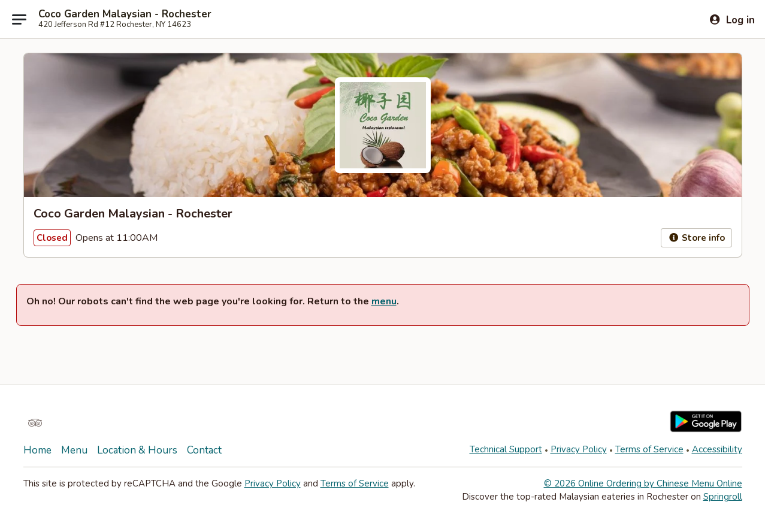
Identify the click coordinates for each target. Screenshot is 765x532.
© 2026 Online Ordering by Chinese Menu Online (643, 483)
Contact (204, 450)
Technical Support (506, 449)
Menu (74, 450)
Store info (696, 238)
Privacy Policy (579, 449)
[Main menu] (19, 19)
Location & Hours (137, 450)
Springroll (723, 497)
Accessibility (717, 449)
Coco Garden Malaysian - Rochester (125, 14)
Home (37, 450)
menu (384, 301)
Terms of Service (649, 449)
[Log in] (732, 20)
